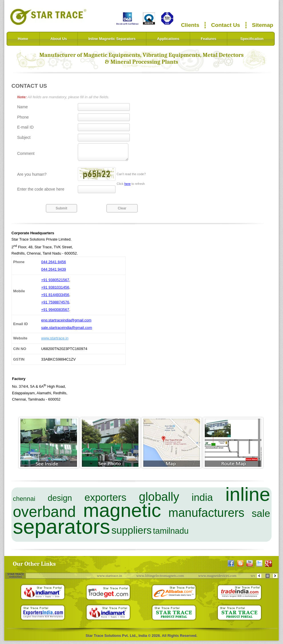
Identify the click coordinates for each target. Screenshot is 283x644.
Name (22, 107)
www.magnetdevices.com (221, 579)
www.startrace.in (55, 342)
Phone (23, 117)
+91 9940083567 (55, 313)
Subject (24, 137)
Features (208, 39)
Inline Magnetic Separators (112, 39)
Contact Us (226, 25)
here (127, 187)
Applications (168, 39)
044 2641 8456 (54, 265)
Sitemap (263, 25)
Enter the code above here (41, 193)
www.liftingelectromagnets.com (164, 579)
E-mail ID (25, 127)
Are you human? (32, 178)
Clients (190, 25)
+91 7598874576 (55, 306)
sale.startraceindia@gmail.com (67, 331)
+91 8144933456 (55, 298)
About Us (59, 39)
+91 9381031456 (55, 291)
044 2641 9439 (54, 273)
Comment (26, 155)
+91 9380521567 (55, 283)
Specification (252, 39)
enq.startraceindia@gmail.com (66, 324)
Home (23, 39)
